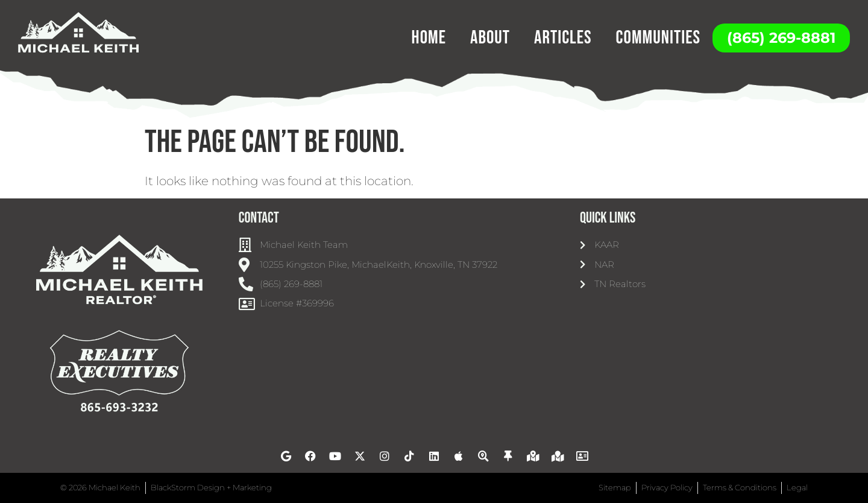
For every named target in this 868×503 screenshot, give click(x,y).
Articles (563, 38)
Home (429, 38)
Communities (658, 38)
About (490, 38)
